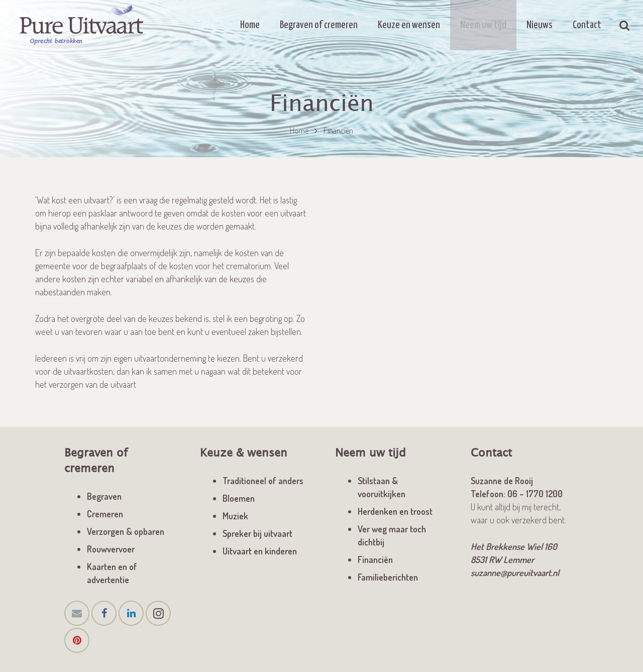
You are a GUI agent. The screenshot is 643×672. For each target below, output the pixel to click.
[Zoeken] (625, 25)
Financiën (375, 559)
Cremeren (105, 514)
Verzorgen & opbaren (126, 531)
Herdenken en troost (395, 511)
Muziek (235, 516)
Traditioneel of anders (263, 481)
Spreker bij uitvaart (257, 533)
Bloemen (239, 498)
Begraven (104, 496)
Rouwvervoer (111, 549)
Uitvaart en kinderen (260, 551)
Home (299, 130)
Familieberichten (388, 577)
